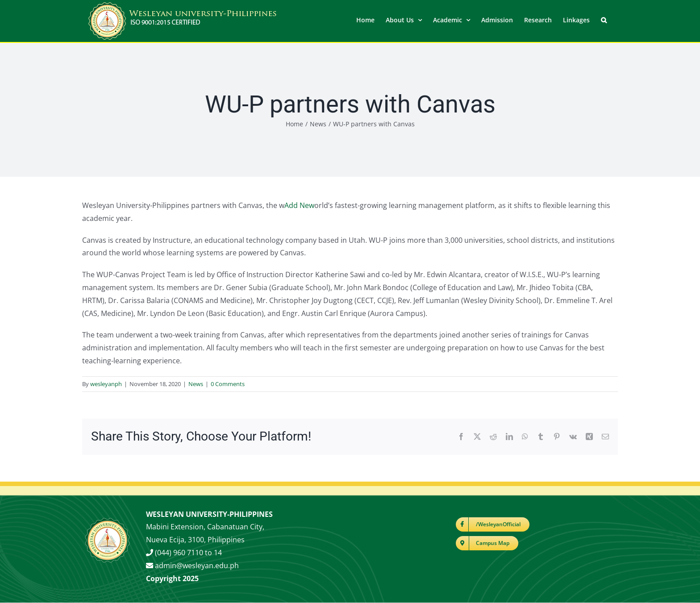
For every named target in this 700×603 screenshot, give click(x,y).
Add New (299, 205)
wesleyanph (106, 384)
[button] (604, 19)
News (196, 384)
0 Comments (228, 384)
